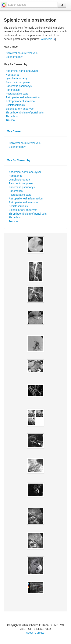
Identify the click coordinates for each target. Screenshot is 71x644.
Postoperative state (17, 94)
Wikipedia (48, 39)
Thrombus (12, 116)
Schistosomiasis (15, 105)
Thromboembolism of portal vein (25, 113)
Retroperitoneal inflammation (23, 97)
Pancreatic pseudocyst (19, 86)
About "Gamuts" (35, 633)
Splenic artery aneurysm (20, 109)
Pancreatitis (13, 90)
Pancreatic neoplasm (18, 82)
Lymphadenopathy (17, 78)
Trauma (10, 120)
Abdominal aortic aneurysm (22, 71)
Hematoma (12, 75)
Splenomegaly (14, 57)
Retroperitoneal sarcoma (20, 101)
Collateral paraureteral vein (22, 53)
